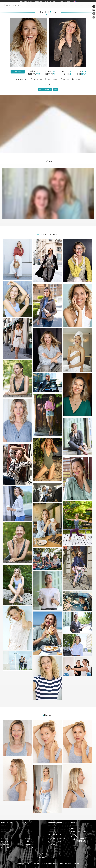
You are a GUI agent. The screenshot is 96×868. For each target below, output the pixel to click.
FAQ (61, 863)
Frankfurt (5, 847)
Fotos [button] (41, 89)
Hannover (5, 841)
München (5, 838)
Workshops (74, 6)
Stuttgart (5, 844)
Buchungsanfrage (26, 1)
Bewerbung (89, 6)
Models (30, 6)
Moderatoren (50, 6)
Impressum (21, 863)
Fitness (28, 841)
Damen (27, 826)
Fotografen (53, 844)
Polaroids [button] (48, 89)
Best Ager (29, 832)
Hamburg (5, 829)
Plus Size (28, 835)
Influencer (29, 847)
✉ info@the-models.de (65, 1)
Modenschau (30, 844)
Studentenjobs (55, 835)
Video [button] (55, 89)
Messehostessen (62, 6)
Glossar (68, 863)
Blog (81, 6)
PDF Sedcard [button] (18, 72)
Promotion (52, 829)
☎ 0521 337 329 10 (50, 1)
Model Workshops (55, 841)
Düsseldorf (6, 832)
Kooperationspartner (57, 838)
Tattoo (27, 838)
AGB (28, 863)
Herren (28, 829)
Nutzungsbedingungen (50, 863)
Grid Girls (52, 826)
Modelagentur (39, 6)
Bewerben (39, 1)
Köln (3, 835)
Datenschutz (36, 863)
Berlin (4, 826)
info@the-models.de (82, 831)
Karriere (76, 863)
